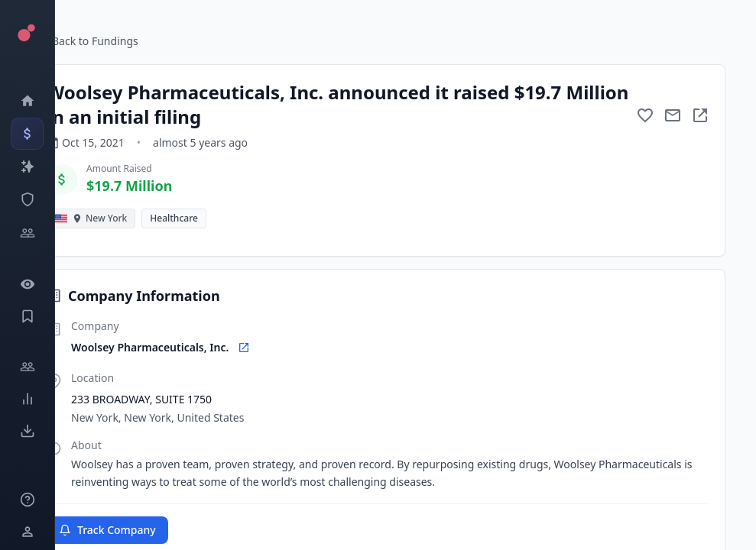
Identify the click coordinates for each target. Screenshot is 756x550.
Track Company (107, 530)
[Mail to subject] (673, 115)
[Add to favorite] (645, 115)
